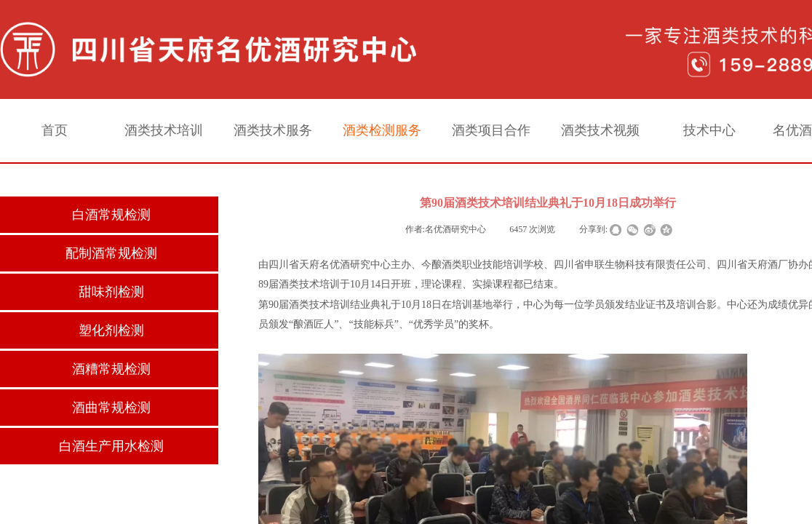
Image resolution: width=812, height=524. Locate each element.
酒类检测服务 (382, 130)
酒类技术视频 (600, 130)
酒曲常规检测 (111, 408)
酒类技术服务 (273, 130)
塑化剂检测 (111, 330)
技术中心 (709, 130)
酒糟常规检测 (111, 369)
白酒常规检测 (111, 215)
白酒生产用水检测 (111, 446)
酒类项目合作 (491, 130)
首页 (55, 130)
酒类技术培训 (164, 130)
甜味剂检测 (111, 292)
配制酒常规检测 (111, 253)
